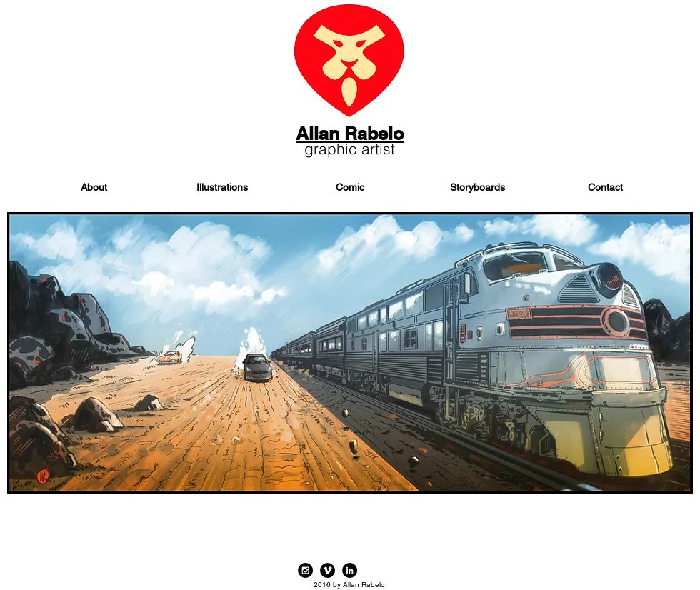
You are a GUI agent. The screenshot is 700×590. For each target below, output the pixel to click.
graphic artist (350, 149)
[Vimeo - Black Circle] (327, 570)
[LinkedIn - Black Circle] (350, 570)
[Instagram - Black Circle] (305, 570)
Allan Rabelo (350, 134)
